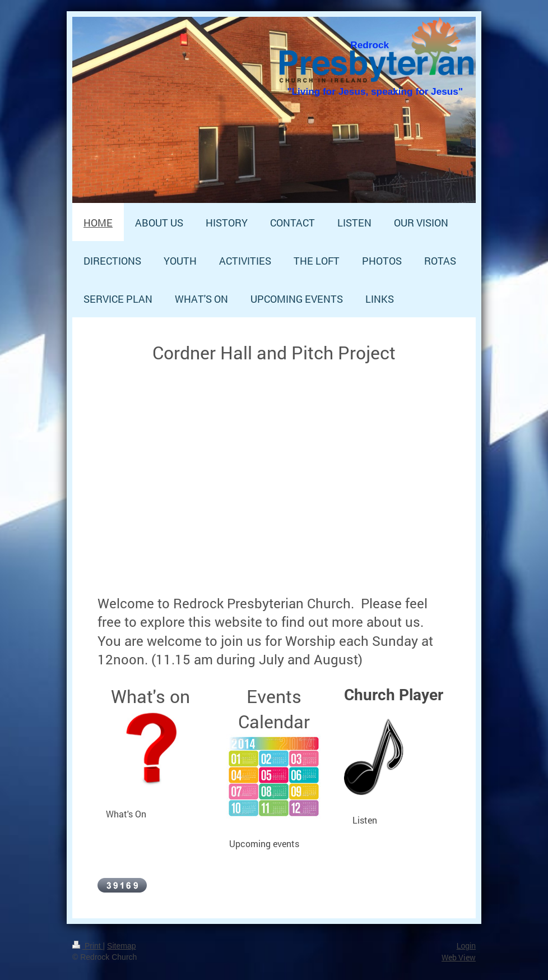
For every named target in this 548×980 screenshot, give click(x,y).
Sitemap (121, 946)
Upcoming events (264, 843)
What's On (126, 814)
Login (466, 946)
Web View (459, 957)
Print (88, 946)
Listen (365, 820)
